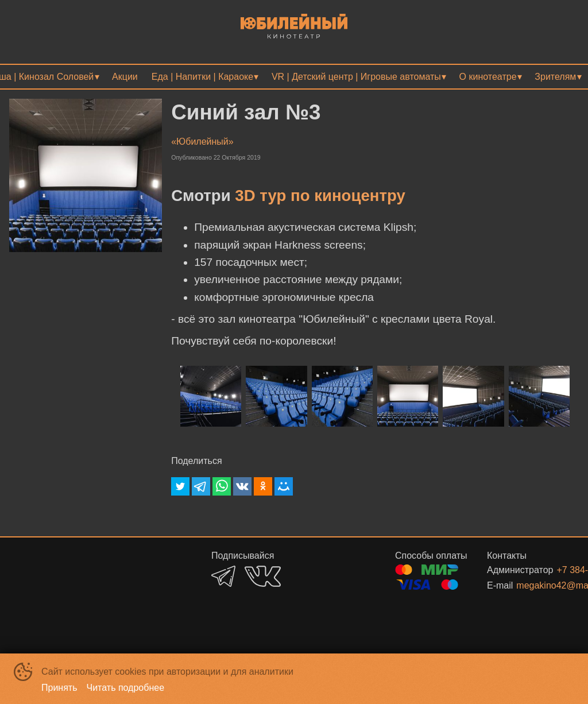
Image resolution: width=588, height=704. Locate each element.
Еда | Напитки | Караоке (202, 77)
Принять (59, 688)
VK (263, 576)
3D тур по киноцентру (320, 196)
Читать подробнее (126, 688)
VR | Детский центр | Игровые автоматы (356, 77)
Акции (125, 77)
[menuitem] (125, 77)
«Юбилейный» (202, 142)
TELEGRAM (223, 576)
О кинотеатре (488, 77)
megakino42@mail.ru (534, 585)
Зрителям (555, 77)
